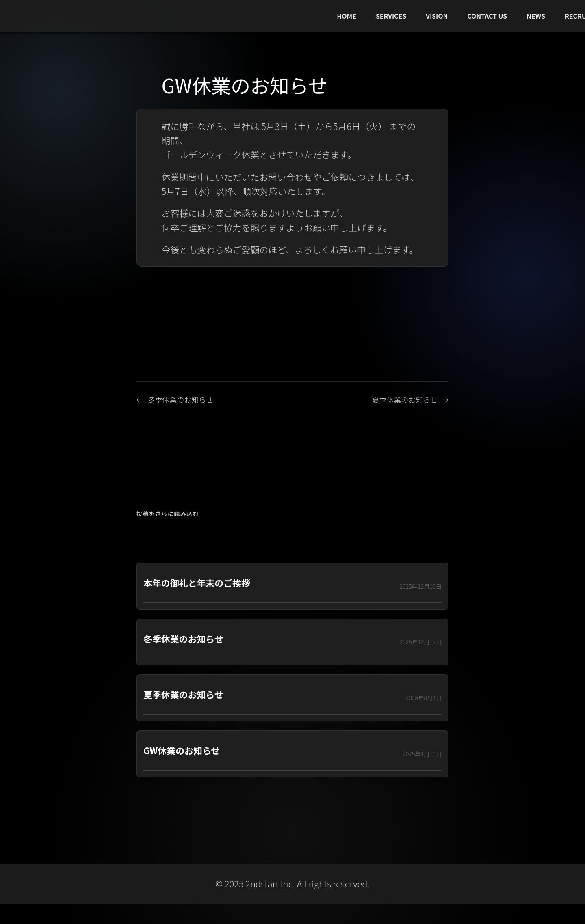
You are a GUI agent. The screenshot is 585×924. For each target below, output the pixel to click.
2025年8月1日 (424, 698)
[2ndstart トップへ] (96, 16)
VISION (437, 16)
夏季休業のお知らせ (405, 399)
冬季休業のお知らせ (181, 399)
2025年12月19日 (420, 586)
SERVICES (391, 16)
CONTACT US (487, 16)
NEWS (536, 16)
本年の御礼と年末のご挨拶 (197, 583)
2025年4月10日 (422, 754)
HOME (347, 16)
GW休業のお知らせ (182, 750)
